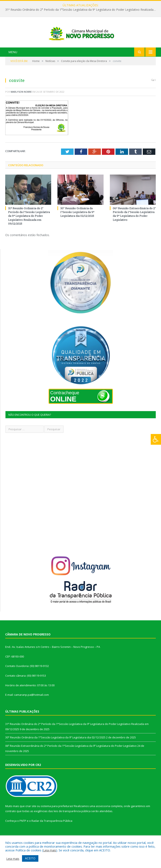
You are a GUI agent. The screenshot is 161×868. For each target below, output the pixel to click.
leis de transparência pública (72, 827)
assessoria (103, 822)
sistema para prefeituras (57, 822)
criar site (31, 822)
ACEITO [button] (30, 858)
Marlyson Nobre (21, 107)
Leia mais (50, 850)
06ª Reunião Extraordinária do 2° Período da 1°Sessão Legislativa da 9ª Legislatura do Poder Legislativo (134, 230)
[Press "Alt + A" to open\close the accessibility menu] (156, 439)
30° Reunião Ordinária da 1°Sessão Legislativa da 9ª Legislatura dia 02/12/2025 (77, 228)
